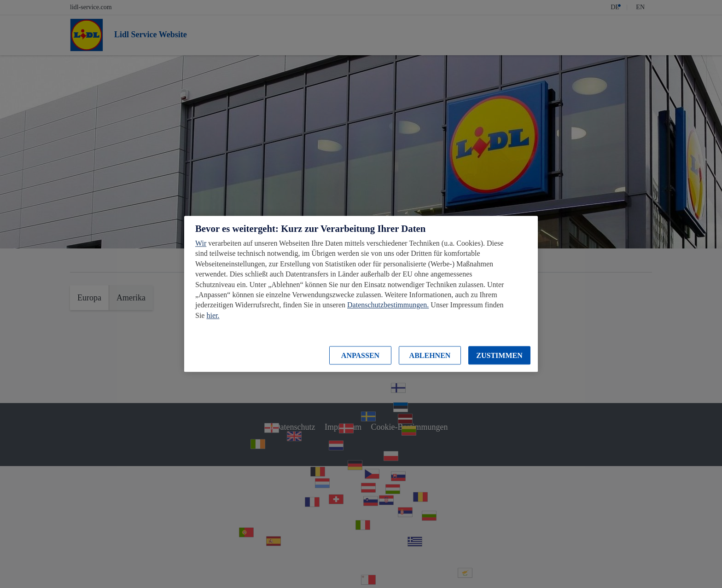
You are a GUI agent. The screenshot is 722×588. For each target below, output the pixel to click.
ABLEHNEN (430, 355)
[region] (361, 294)
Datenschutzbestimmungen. (388, 305)
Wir (201, 243)
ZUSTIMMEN (499, 355)
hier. (213, 315)
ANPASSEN (360, 355)
